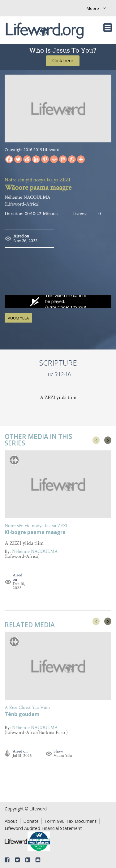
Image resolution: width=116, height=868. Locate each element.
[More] (81, 159)
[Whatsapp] (72, 159)
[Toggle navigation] (108, 28)
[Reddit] (27, 159)
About (11, 821)
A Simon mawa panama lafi (39, 533)
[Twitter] (18, 159)
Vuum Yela (18, 318)
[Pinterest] (45, 159)
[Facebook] (9, 159)
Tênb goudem (22, 715)
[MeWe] (54, 159)
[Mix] (63, 159)
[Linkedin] (36, 159)
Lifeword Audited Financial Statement (43, 828)
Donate (31, 821)
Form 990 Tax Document (71, 821)
